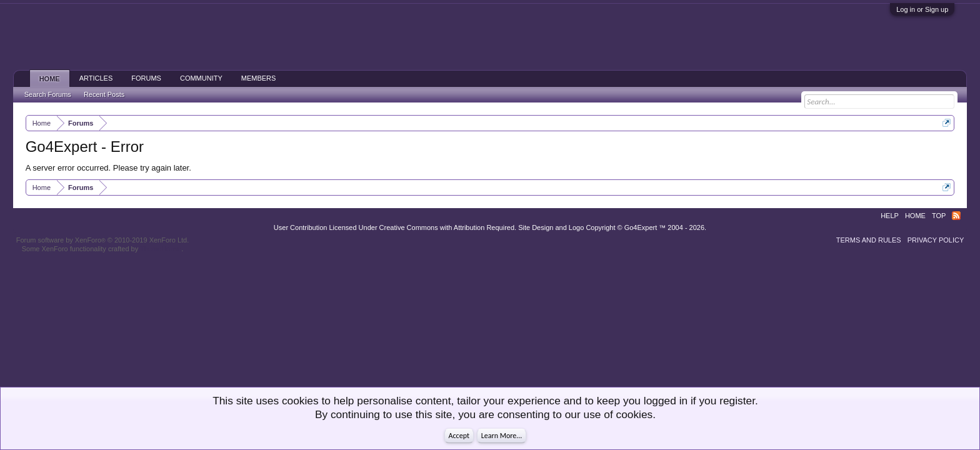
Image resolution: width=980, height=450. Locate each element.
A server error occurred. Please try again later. (108, 168)
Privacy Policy (936, 240)
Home (50, 79)
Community (201, 78)
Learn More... (502, 436)
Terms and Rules (869, 240)
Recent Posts (104, 94)
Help (890, 216)
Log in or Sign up (922, 9)
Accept (459, 436)
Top (939, 216)
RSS (956, 216)
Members (259, 78)
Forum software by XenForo (103, 240)
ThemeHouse (161, 249)
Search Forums (48, 94)
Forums (146, 78)
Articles (96, 78)
